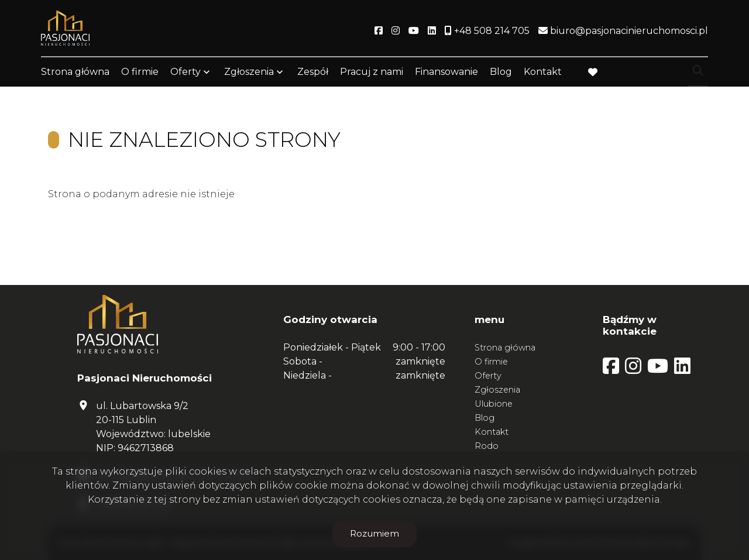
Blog (501, 72)
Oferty (185, 72)
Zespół (313, 72)
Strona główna (75, 72)
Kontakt (543, 72)
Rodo (487, 446)
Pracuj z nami (372, 72)
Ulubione (494, 404)
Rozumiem (374, 533)
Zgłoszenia (249, 72)
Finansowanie (446, 72)
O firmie (140, 72)
